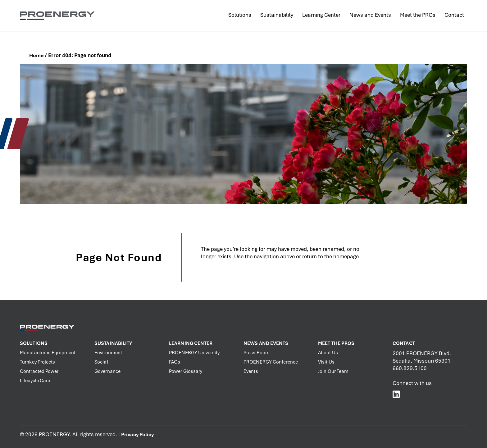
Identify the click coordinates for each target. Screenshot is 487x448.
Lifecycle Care (35, 381)
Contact (404, 343)
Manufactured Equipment (48, 353)
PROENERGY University (194, 353)
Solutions (34, 343)
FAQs (175, 362)
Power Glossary (186, 371)
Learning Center (191, 343)
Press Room (257, 353)
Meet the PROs (336, 343)
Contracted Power (39, 371)
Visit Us (326, 362)
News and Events (266, 343)
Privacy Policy (137, 434)
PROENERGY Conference (271, 362)
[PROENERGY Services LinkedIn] (396, 394)
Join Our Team (333, 371)
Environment (108, 353)
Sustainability (113, 343)
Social (101, 362)
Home (36, 55)
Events (251, 371)
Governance (107, 371)
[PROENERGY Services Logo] (57, 16)
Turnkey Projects (38, 362)
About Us (328, 353)
